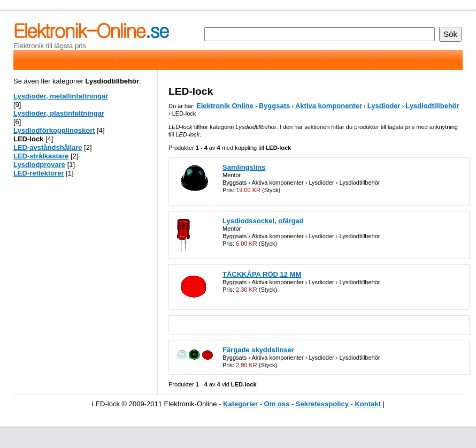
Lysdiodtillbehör (432, 106)
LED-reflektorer (39, 173)
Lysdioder (384, 106)
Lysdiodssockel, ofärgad (263, 221)
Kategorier (240, 404)
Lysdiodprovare (39, 165)
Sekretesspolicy (322, 404)
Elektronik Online (225, 106)
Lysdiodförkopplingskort (54, 130)
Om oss (277, 404)
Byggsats (275, 106)
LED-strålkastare (41, 156)
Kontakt (367, 404)
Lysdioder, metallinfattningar (61, 96)
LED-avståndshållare (48, 147)
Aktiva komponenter (329, 106)
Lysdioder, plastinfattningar (59, 113)
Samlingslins (244, 167)
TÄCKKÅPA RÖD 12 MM (262, 274)
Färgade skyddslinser (258, 350)
